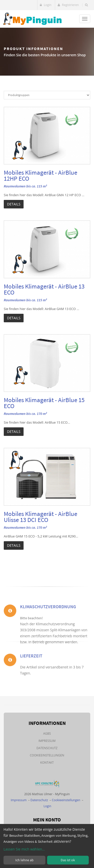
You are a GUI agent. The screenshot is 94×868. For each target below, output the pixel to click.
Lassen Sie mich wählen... (24, 849)
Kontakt (47, 763)
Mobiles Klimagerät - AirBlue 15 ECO (44, 403)
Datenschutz (47, 748)
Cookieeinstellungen (47, 755)
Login (46, 5)
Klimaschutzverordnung (48, 618)
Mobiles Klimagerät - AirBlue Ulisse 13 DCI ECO (40, 517)
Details (14, 204)
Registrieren (68, 5)
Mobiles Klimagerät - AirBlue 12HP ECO (40, 175)
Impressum (47, 741)
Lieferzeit (31, 662)
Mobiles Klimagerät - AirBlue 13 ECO (44, 289)
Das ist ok (68, 860)
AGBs (47, 734)
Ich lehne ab (24, 860)
